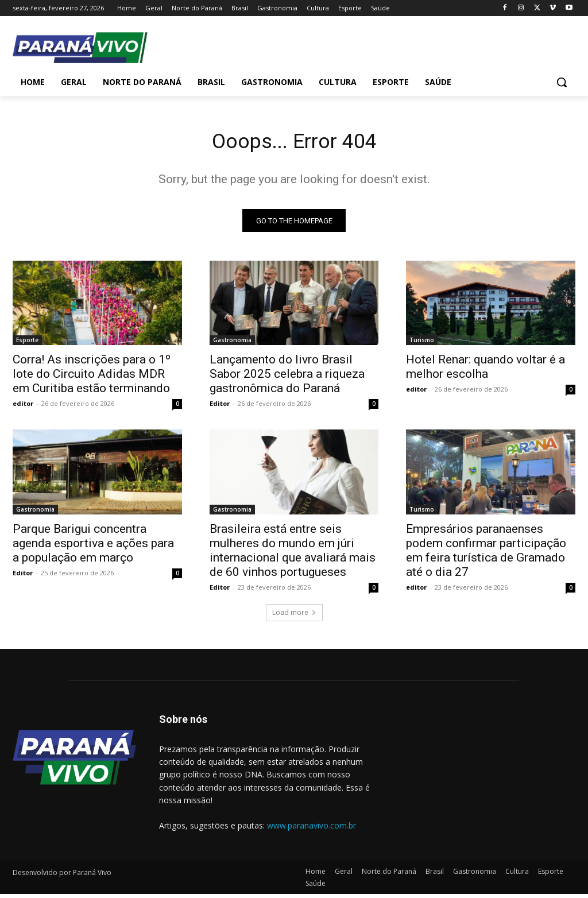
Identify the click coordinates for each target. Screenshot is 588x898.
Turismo (422, 344)
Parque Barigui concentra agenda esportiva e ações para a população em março (93, 547)
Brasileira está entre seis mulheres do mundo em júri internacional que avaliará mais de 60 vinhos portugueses (293, 554)
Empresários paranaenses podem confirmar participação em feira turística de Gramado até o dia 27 (486, 554)
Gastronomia (232, 344)
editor (23, 407)
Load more (294, 616)
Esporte (27, 344)
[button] (562, 82)
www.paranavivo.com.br (312, 829)
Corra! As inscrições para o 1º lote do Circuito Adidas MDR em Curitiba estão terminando (92, 378)
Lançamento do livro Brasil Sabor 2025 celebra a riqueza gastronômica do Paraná (287, 378)
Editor (220, 407)
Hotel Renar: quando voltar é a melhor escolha (486, 371)
